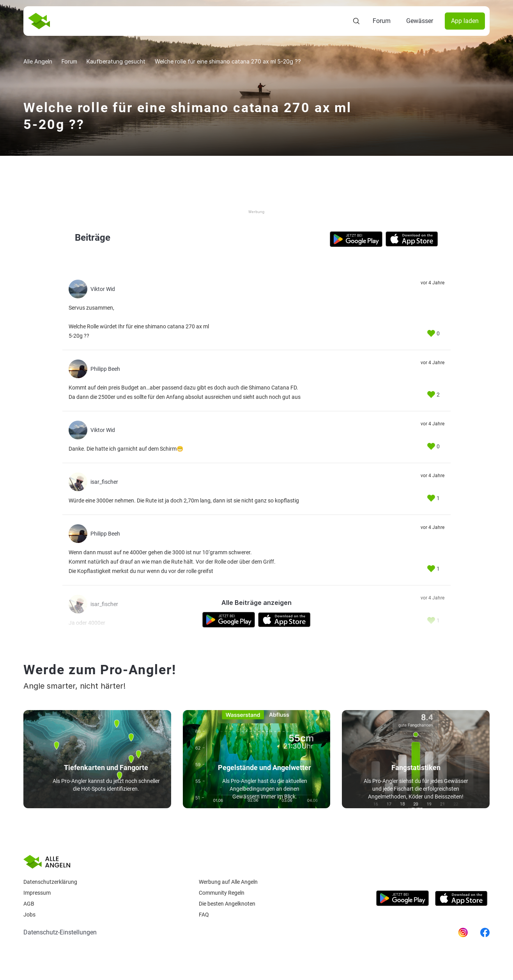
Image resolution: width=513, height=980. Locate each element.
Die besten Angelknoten (227, 904)
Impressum (37, 893)
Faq (204, 915)
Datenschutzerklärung (50, 882)
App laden (465, 21)
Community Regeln (222, 893)
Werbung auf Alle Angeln (228, 882)
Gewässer (420, 21)
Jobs (29, 915)
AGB (29, 904)
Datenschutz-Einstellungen (60, 932)
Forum (382, 21)
